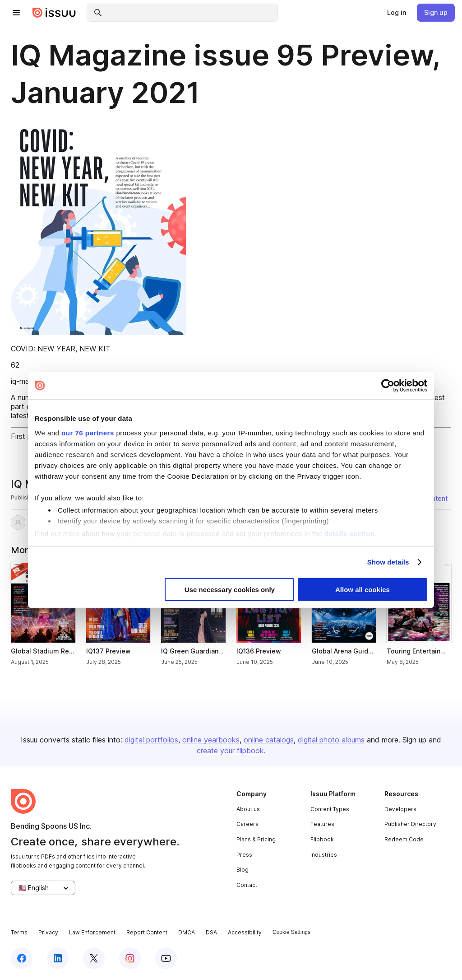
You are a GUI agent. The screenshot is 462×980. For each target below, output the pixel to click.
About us (248, 809)
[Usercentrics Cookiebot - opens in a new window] (388, 386)
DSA (211, 932)
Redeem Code (404, 839)
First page (27, 436)
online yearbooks (211, 740)
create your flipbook (230, 751)
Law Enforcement (92, 932)
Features (322, 824)
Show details (388, 562)
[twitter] (94, 958)
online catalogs (269, 740)
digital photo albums (331, 740)
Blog (243, 870)
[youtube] (166, 958)
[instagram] (130, 958)
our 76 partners (88, 432)
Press (244, 855)
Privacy (48, 932)
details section (350, 534)
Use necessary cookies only (230, 589)
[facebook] (22, 958)
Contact (247, 885)
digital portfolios (151, 740)
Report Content (147, 932)
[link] (397, 13)
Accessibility (245, 932)
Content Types (330, 809)
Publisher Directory (410, 824)
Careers (247, 824)
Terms (19, 932)
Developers (400, 809)
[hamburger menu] (16, 13)
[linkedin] (58, 958)
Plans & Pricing (256, 839)
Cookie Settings (291, 932)
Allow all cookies (363, 589)
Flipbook (322, 839)
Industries (324, 855)
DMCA (187, 932)
